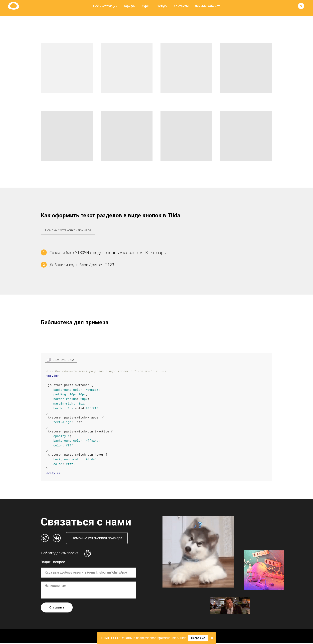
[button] (68, 228)
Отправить (57, 608)
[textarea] (88, 591)
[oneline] (88, 574)
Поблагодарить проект (59, 554)
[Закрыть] (212, 638)
